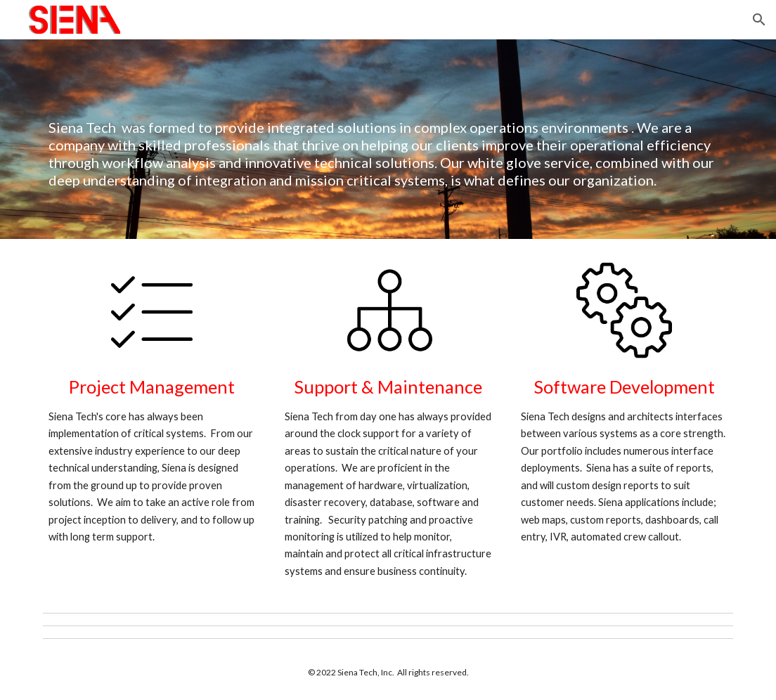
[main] (388, 140)
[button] (759, 20)
